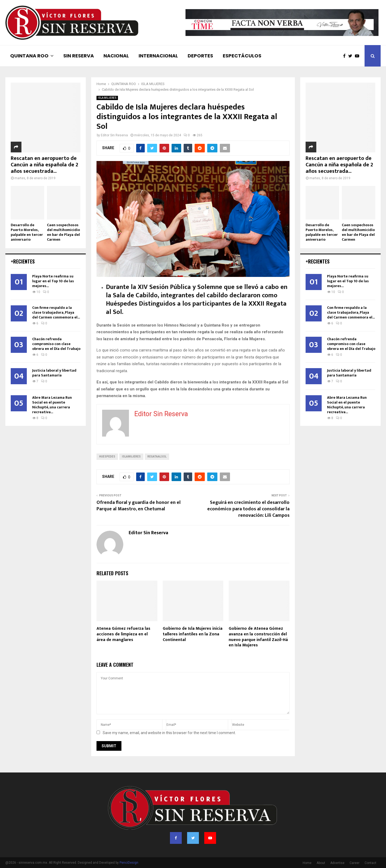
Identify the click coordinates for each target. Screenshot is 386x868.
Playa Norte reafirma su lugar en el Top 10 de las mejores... (53, 281)
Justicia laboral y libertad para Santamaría (54, 373)
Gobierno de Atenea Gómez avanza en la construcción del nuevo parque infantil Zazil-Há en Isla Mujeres (258, 637)
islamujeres (131, 457)
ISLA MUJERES (107, 98)
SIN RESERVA (79, 56)
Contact (370, 863)
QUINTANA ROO (29, 56)
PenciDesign (129, 863)
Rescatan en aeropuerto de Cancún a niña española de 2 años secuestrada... (44, 165)
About (321, 863)
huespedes (107, 457)
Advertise (337, 863)
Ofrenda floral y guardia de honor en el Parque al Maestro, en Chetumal (139, 506)
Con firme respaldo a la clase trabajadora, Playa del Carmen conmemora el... (56, 312)
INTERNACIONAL (158, 56)
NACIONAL (116, 56)
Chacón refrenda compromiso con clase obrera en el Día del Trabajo (56, 344)
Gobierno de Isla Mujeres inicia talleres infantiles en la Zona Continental (193, 634)
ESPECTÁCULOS (242, 56)
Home (307, 863)
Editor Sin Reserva (114, 135)
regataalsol (157, 457)
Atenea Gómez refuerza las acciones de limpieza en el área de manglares (123, 634)
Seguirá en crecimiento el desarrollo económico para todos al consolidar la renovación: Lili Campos (248, 509)
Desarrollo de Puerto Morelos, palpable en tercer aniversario (27, 232)
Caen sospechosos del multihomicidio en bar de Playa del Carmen (63, 232)
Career (355, 863)
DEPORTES (200, 56)
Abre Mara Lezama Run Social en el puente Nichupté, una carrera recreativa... (52, 405)
